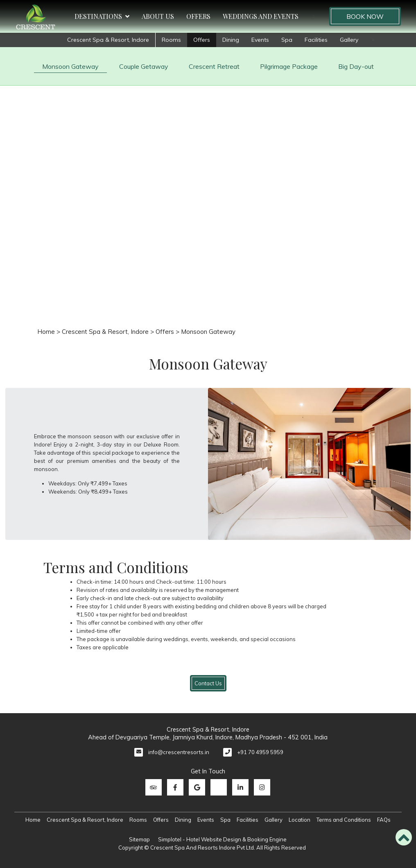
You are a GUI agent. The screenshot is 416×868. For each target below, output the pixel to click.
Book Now (365, 16)
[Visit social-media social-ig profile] (262, 787)
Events (260, 40)
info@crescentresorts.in (179, 752)
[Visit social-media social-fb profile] (175, 787)
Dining (231, 40)
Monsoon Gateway (70, 66)
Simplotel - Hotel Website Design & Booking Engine (222, 839)
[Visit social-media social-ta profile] (154, 787)
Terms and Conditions (344, 820)
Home (46, 332)
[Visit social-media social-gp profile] (197, 787)
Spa (287, 40)
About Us (158, 16)
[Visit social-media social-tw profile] (219, 787)
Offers (198, 16)
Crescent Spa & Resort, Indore (108, 40)
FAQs (384, 820)
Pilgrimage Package (289, 66)
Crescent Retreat (214, 66)
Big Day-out (356, 66)
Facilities (316, 40)
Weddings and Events (261, 16)
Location (300, 820)
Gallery (349, 40)
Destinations (102, 16)
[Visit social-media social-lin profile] (240, 787)
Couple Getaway (144, 66)
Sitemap (139, 839)
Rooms (171, 40)
